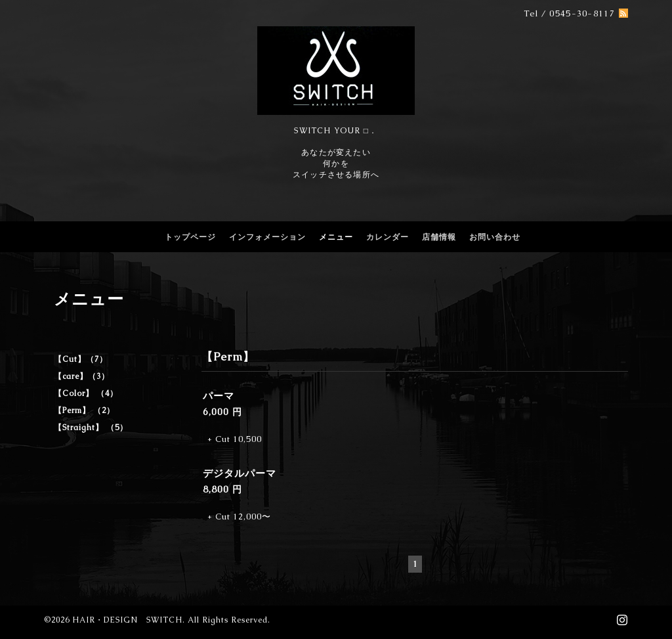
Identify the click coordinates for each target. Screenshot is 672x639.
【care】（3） (82, 376)
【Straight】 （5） (91, 428)
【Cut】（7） (81, 359)
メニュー (336, 237)
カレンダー (388, 237)
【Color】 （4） (86, 393)
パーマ (224, 396)
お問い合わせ (495, 237)
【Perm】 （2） (84, 410)
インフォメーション (267, 237)
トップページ (190, 237)
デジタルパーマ (240, 473)
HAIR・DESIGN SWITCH (127, 620)
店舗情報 (439, 237)
